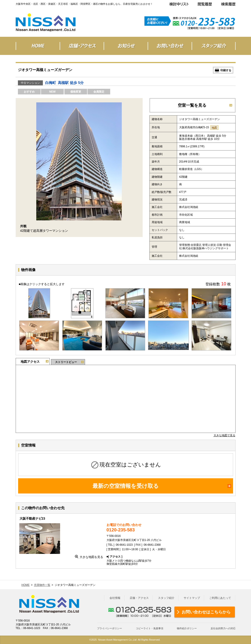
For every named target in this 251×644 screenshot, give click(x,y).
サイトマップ (192, 598)
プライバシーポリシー (110, 628)
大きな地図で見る (224, 435)
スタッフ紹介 (166, 598)
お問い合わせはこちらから (206, 612)
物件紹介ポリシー (187, 628)
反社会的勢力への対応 (223, 628)
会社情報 (115, 598)
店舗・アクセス (139, 598)
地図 (214, 128)
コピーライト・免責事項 (150, 628)
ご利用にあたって (220, 598)
